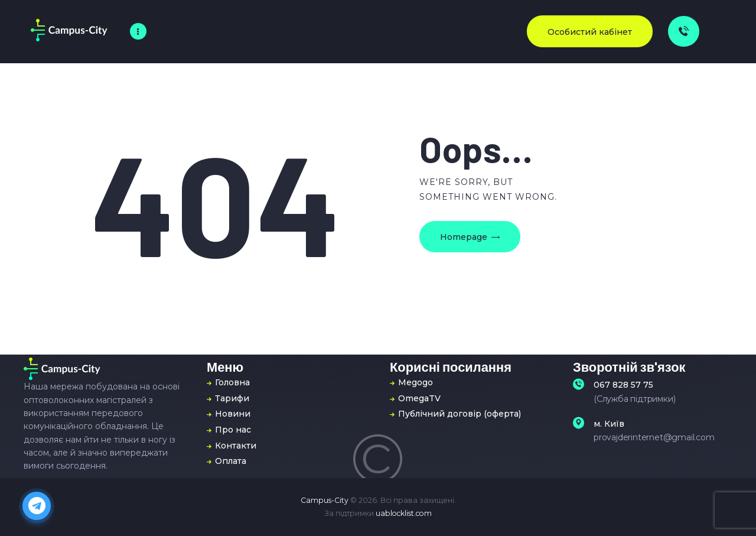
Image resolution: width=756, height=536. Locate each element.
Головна (232, 382)
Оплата (231, 461)
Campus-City (325, 500)
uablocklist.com (404, 513)
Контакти (236, 446)
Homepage (464, 237)
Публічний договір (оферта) (460, 414)
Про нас (233, 430)
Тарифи (232, 398)
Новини (233, 414)
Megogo (416, 382)
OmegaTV (419, 398)
